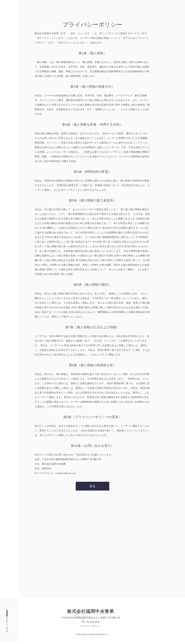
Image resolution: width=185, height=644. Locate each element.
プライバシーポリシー (90, 628)
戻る (92, 487)
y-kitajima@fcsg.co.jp (67, 473)
